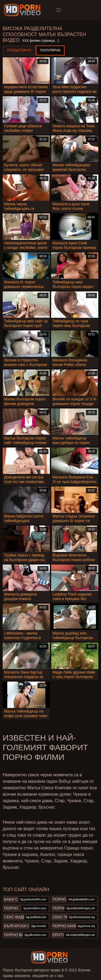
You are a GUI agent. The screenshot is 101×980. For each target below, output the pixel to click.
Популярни (50, 50)
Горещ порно (19, 50)
